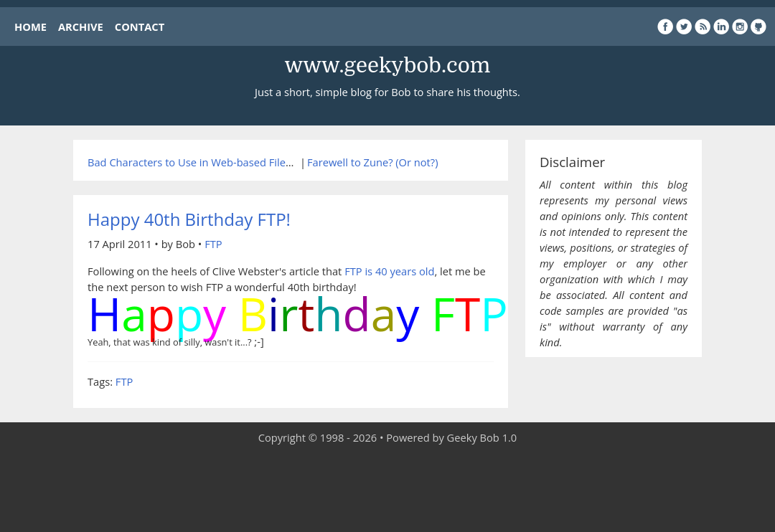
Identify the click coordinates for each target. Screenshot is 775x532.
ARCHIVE (81, 27)
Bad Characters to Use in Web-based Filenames (203, 162)
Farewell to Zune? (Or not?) (373, 162)
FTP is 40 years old (389, 271)
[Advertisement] (387, 489)
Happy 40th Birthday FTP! (189, 219)
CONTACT (140, 27)
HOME (30, 27)
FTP (213, 244)
